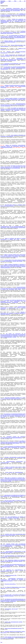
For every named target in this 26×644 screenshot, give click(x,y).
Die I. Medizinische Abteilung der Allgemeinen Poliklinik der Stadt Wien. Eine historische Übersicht (13, 561)
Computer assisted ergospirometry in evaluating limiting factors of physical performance (13, 308)
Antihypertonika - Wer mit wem (11, 609)
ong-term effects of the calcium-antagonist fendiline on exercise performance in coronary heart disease (13, 261)
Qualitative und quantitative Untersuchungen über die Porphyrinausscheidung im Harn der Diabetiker (13, 15)
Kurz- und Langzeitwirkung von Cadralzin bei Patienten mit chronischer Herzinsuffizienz (13, 517)
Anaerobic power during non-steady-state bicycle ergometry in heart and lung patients (13, 535)
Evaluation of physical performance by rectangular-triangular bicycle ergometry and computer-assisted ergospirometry (13, 86)
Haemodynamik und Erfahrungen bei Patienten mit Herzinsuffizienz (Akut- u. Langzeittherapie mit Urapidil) (13, 496)
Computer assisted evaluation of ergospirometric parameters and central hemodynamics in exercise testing (13, 99)
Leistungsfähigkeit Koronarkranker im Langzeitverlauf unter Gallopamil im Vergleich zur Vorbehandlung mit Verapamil (13, 580)
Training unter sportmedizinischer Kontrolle (14, 622)
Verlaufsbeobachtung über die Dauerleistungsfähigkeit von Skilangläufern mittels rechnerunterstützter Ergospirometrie (13, 227)
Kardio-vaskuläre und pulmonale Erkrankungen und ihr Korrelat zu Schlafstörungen (13, 637)
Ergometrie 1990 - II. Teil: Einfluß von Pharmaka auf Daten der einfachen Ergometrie (13, 595)
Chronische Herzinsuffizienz (10, 584)
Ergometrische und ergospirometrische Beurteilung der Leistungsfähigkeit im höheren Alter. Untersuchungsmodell (13, 59)
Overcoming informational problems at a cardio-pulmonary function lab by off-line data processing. (13, 398)
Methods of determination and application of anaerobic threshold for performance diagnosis (13, 313)
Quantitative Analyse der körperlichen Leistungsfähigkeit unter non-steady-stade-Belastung (13, 437)
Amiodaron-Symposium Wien (11, 575)
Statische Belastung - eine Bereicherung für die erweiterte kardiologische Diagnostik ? (13, 41)
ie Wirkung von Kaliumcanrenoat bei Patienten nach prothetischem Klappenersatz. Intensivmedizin (13, 32)
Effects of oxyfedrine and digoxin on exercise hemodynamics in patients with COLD (13, 239)
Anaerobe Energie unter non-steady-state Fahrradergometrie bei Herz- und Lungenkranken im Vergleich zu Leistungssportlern (13, 545)
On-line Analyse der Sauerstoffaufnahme (14, 472)
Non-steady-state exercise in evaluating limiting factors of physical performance (13, 205)
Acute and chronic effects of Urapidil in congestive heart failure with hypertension (13, 501)
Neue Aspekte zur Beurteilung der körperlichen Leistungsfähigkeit (13, 136)
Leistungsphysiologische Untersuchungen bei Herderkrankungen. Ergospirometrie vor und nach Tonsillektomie (13, 105)
